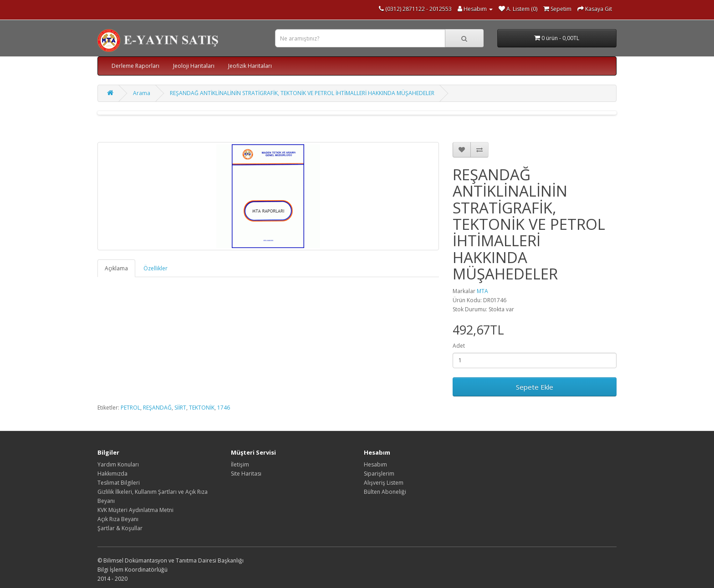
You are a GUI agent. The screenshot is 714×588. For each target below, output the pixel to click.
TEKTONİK (202, 408)
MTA (482, 291)
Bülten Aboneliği (385, 492)
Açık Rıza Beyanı (118, 519)
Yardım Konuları (118, 464)
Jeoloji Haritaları (194, 66)
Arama (142, 93)
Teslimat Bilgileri (119, 483)
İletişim (240, 464)
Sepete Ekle (535, 387)
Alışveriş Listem (384, 483)
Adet (459, 346)
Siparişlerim (379, 474)
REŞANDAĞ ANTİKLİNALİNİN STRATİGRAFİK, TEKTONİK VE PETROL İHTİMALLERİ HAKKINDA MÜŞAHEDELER (302, 93)
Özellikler (156, 268)
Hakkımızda (112, 474)
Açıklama (116, 268)
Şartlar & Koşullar (120, 528)
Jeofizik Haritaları (250, 66)
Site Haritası (246, 474)
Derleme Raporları (135, 66)
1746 (224, 408)
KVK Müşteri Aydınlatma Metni (135, 510)
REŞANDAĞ (157, 408)
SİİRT (180, 408)
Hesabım (375, 464)
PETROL (130, 408)
